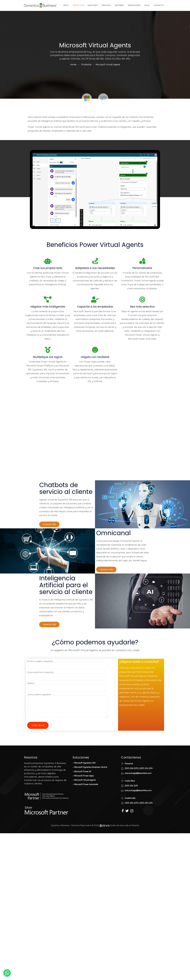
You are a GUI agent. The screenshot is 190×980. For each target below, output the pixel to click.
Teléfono (67, 696)
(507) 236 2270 (131, 779)
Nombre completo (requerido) (67, 674)
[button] (49, 535)
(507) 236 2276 (146, 779)
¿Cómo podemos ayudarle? (67, 712)
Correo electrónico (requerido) (67, 685)
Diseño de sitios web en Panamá (125, 836)
